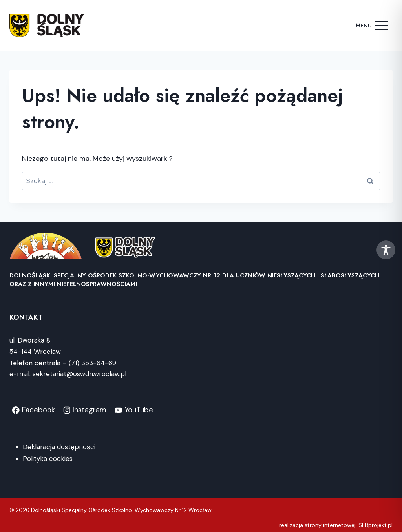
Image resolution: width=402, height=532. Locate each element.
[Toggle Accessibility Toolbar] (386, 250)
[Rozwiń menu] (372, 25)
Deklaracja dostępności (59, 447)
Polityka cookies (48, 459)
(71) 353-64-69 (92, 363)
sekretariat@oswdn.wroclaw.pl (79, 374)
